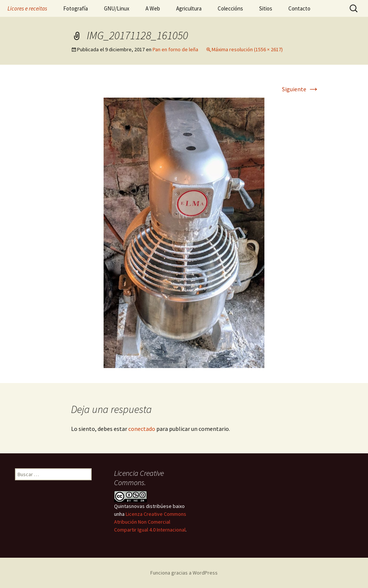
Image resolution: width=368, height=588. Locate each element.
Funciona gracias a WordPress (184, 573)
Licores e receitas (27, 8)
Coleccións (230, 8)
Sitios (266, 8)
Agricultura (189, 8)
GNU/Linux (117, 8)
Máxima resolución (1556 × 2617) (247, 49)
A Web (153, 8)
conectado (142, 429)
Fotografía (76, 8)
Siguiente (301, 89)
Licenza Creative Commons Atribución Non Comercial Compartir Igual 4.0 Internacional (150, 522)
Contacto (299, 8)
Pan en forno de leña (175, 49)
